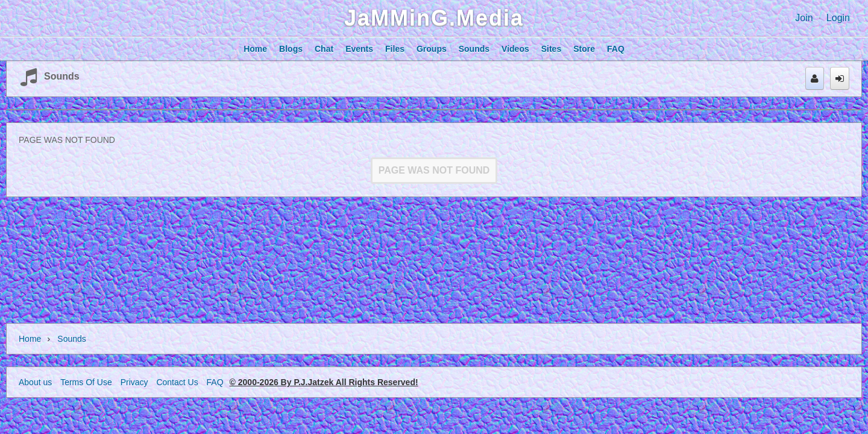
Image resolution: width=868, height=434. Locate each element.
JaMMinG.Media (434, 18)
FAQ (215, 382)
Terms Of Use (86, 382)
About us (35, 382)
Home (30, 339)
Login (838, 18)
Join (804, 18)
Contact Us (177, 382)
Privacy (134, 382)
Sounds (62, 76)
